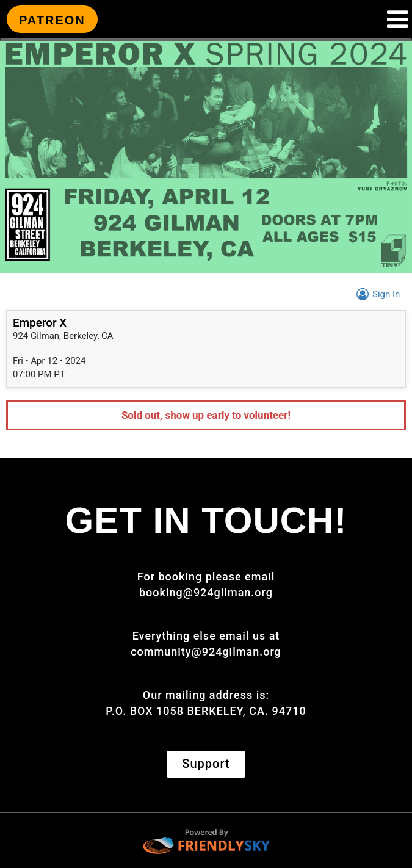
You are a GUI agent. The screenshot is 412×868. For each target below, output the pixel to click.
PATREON (52, 20)
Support (206, 764)
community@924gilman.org (206, 652)
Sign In (376, 294)
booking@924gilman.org (206, 592)
